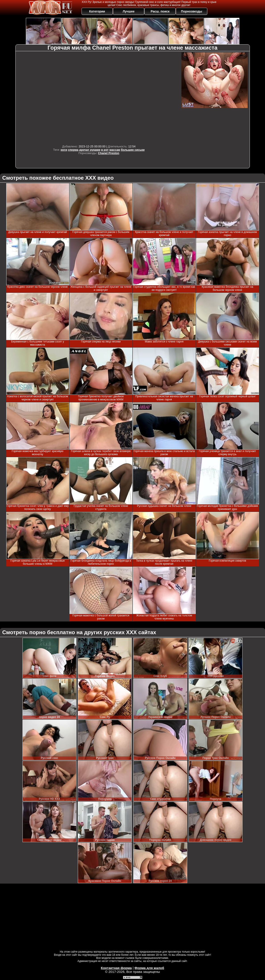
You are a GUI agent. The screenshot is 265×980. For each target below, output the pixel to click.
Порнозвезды (192, 11)
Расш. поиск (160, 11)
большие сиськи (133, 150)
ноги (64, 150)
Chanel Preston (109, 153)
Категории (97, 11)
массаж (115, 150)
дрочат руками (90, 150)
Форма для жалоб (149, 968)
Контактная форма (116, 968)
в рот (105, 150)
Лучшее (128, 11)
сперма (73, 150)
